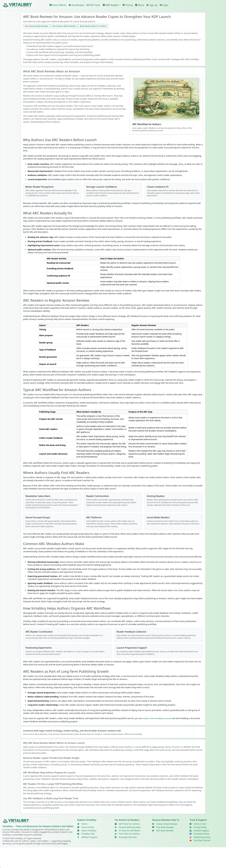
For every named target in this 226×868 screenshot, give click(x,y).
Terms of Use (200, 824)
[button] (111, 5)
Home (84, 824)
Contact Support (201, 831)
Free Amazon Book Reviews (64, 26)
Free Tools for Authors (129, 834)
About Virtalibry (89, 831)
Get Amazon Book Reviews (36, 26)
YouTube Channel (202, 840)
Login (164, 5)
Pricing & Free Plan (128, 837)
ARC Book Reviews (165, 831)
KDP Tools (93, 5)
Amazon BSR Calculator (130, 827)
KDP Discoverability (133, 734)
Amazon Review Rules (113, 734)
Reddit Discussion (202, 837)
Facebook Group (201, 834)
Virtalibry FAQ (88, 834)
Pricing (128, 5)
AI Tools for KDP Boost (130, 831)
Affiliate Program (89, 837)
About (140, 5)
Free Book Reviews (165, 827)
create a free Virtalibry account (157, 718)
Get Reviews (77, 5)
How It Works (58, 5)
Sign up (152, 5)
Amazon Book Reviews (167, 824)
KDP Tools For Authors (129, 824)
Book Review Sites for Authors (93, 26)
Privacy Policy (200, 827)
